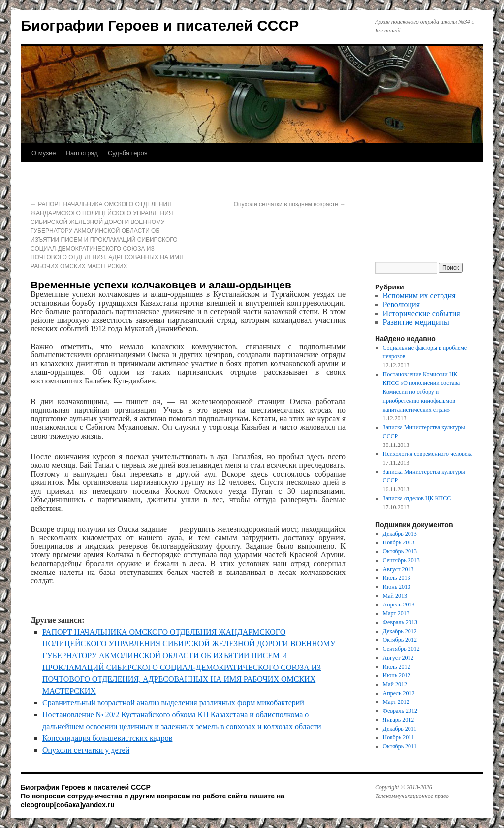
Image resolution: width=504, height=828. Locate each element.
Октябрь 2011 (400, 746)
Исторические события (422, 313)
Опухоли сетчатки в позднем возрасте (290, 204)
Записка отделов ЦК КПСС (417, 498)
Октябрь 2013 (400, 551)
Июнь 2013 (397, 587)
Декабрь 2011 (400, 729)
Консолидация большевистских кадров (107, 738)
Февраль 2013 (400, 622)
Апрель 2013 (399, 605)
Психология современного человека (428, 454)
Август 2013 (398, 569)
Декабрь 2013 (400, 534)
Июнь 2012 (397, 675)
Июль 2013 (397, 578)
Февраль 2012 (400, 711)
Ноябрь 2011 (399, 737)
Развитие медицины (416, 322)
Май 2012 (395, 684)
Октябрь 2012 (400, 640)
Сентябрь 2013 (401, 560)
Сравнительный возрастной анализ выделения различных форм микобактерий (173, 703)
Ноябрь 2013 (399, 542)
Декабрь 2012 (400, 631)
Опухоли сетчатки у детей (86, 750)
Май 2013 (395, 596)
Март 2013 (396, 613)
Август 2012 (398, 658)
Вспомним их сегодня (419, 296)
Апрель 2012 (399, 693)
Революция (401, 304)
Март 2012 (396, 702)
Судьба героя (128, 153)
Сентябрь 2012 (401, 649)
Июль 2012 (397, 667)
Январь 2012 (399, 720)
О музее (44, 153)
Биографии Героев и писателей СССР (160, 25)
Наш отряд (82, 153)
